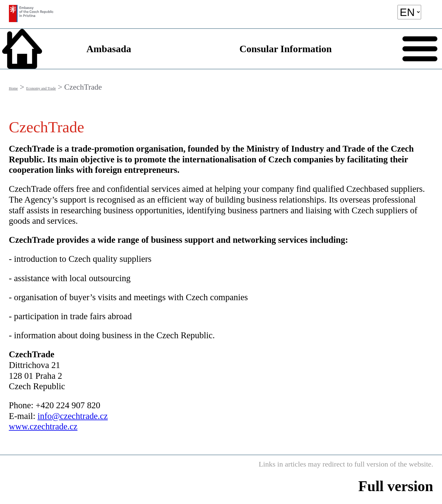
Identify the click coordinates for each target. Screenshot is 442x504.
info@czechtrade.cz (73, 416)
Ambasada (109, 49)
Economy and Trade (41, 88)
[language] (409, 12)
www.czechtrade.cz (43, 426)
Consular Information (286, 49)
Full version (396, 486)
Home (13, 88)
